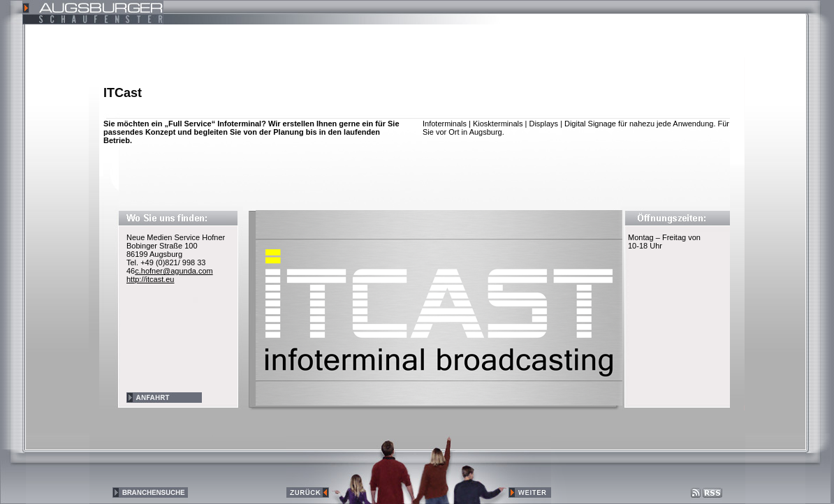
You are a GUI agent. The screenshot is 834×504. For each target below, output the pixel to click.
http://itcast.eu (150, 279)
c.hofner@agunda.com (174, 271)
